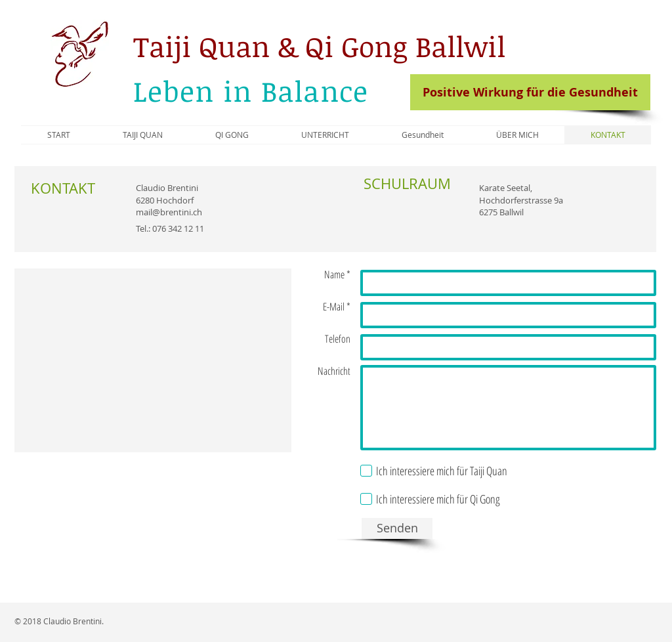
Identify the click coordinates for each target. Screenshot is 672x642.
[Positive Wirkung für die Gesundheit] (530, 92)
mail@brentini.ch (169, 212)
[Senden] (397, 528)
